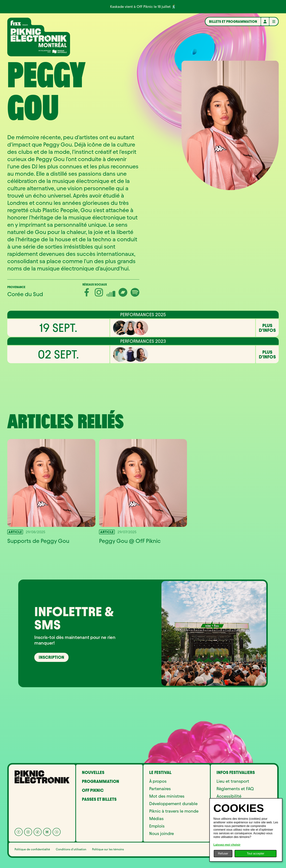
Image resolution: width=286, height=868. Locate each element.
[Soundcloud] (57, 832)
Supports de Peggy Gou (38, 541)
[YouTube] (47, 832)
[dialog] (246, 830)
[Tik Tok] (38, 832)
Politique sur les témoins (108, 849)
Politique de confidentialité (32, 849)
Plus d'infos (267, 328)
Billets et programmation (233, 22)
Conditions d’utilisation (71, 849)
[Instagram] (28, 832)
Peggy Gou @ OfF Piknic (130, 541)
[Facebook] (19, 832)
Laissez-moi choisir (227, 845)
